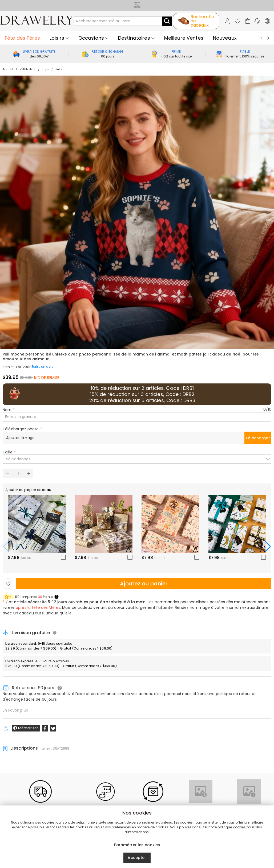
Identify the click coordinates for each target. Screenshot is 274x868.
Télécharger (258, 438)
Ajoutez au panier (144, 584)
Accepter (137, 858)
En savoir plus (15, 710)
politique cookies (231, 827)
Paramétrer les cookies (137, 845)
